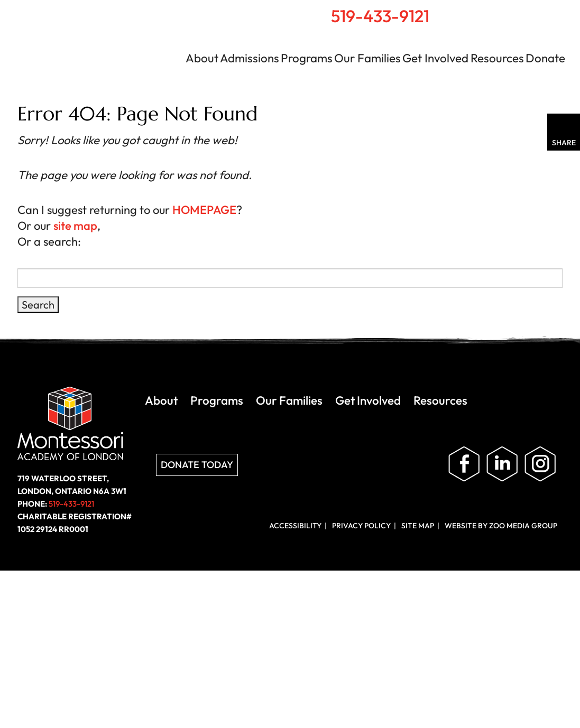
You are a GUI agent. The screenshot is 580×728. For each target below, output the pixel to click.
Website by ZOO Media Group (501, 526)
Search (504, 11)
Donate (545, 58)
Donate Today (197, 465)
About (202, 58)
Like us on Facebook (464, 464)
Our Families (367, 58)
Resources (497, 58)
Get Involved (435, 58)
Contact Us (528, 11)
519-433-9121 (380, 16)
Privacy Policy (361, 526)
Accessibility (295, 526)
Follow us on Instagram (540, 464)
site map (75, 226)
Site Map (418, 526)
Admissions (250, 58)
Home (481, 11)
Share (564, 143)
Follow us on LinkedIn (502, 464)
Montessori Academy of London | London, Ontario (93, 50)
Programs (307, 58)
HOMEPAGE (204, 210)
